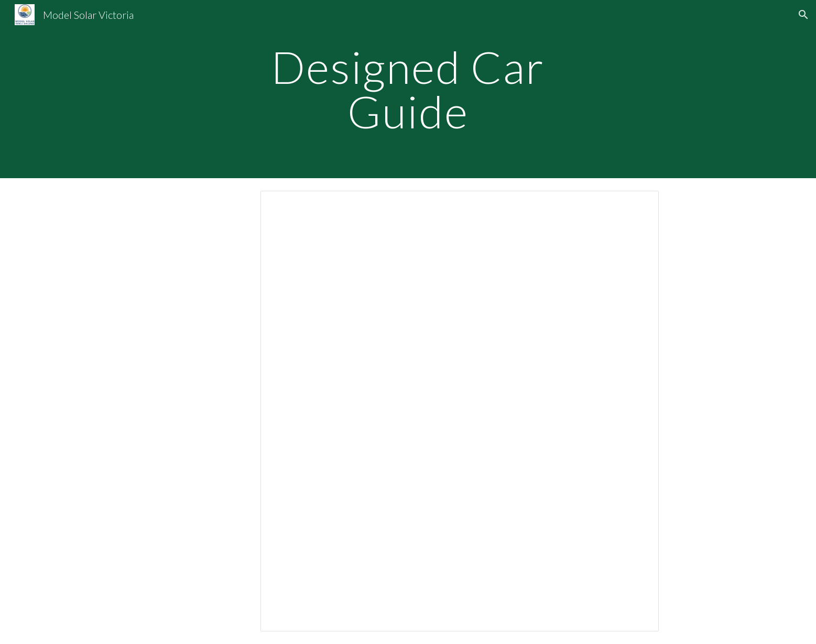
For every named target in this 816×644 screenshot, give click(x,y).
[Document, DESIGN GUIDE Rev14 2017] (460, 411)
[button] (803, 15)
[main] (408, 89)
